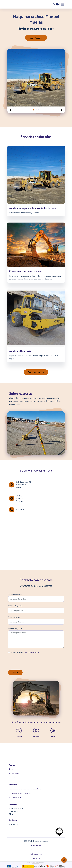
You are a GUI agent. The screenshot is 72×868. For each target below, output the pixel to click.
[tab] (34, 110)
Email (14, 617)
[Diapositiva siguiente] (61, 110)
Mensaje (15, 629)
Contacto (12, 778)
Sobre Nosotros (36, 38)
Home (11, 769)
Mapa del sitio (36, 858)
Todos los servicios (36, 372)
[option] (36, 78)
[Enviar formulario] (15, 672)
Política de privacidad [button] (36, 850)
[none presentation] (34, 110)
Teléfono (15, 606)
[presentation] (25, 660)
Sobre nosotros (14, 773)
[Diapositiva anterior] (11, 110)
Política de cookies (36, 854)
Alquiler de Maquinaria (16, 797)
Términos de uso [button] (36, 846)
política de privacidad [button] (32, 652)
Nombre (15, 594)
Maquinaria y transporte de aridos (20, 793)
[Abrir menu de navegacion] (62, 4)
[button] (56, 4)
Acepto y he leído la (25, 652)
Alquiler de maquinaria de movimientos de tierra (25, 789)
